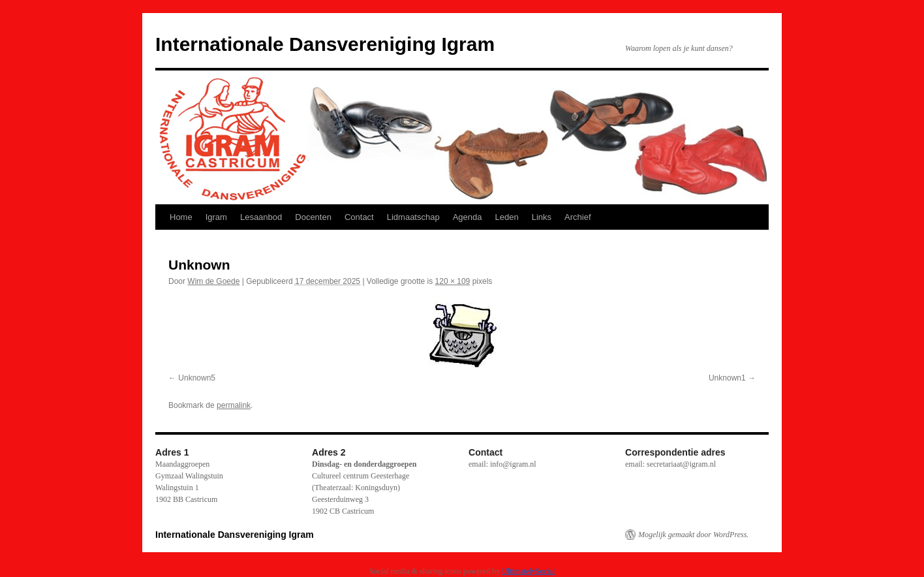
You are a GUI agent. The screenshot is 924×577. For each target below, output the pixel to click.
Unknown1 (727, 378)
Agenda (468, 217)
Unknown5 (197, 378)
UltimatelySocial (528, 571)
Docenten (313, 217)
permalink (234, 405)
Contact (359, 217)
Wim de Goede (213, 281)
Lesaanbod (261, 217)
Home (181, 217)
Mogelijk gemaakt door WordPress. (693, 535)
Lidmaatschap (413, 217)
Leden (507, 217)
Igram (216, 217)
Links (542, 217)
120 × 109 (453, 281)
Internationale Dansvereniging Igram (325, 44)
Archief (577, 217)
